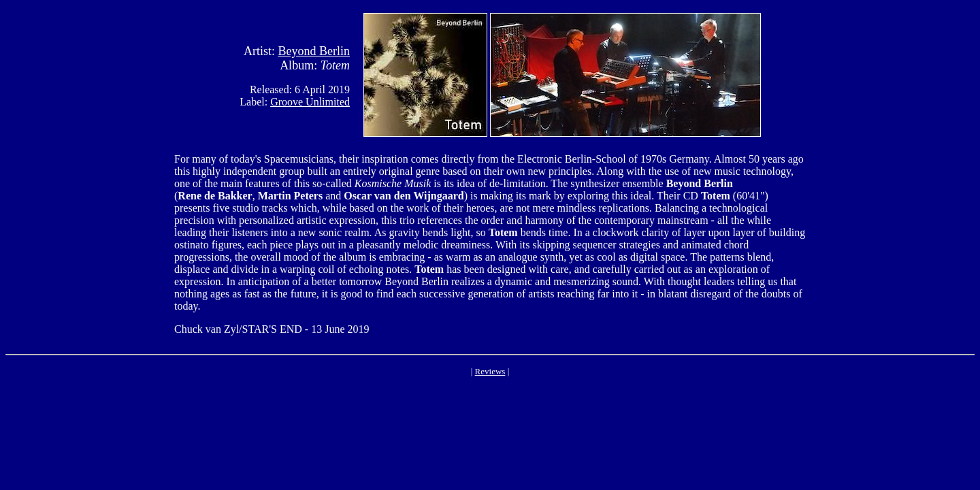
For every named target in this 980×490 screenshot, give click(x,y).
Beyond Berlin (314, 51)
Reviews (490, 371)
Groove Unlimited (310, 102)
